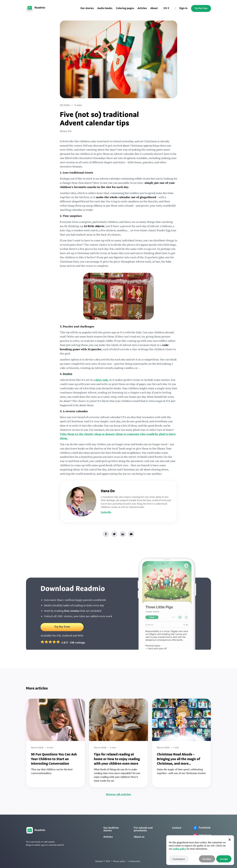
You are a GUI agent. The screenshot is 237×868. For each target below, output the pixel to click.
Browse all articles (118, 794)
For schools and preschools (143, 829)
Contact (177, 828)
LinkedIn (106, 512)
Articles (142, 8)
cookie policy (179, 849)
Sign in (183, 8)
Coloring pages (125, 8)
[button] (166, 8)
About (154, 8)
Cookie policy (134, 861)
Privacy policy (119, 861)
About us (139, 837)
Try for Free (201, 8)
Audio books (105, 8)
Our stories (87, 8)
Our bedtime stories (111, 829)
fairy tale (101, 380)
